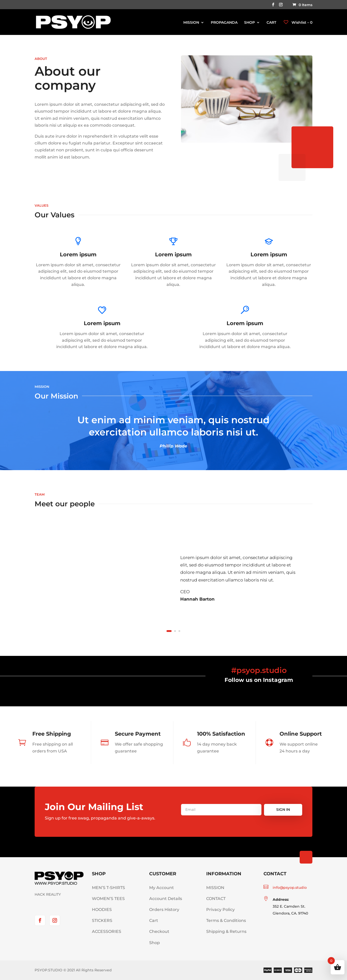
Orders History (164, 910)
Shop (155, 943)
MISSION (191, 23)
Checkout (159, 931)
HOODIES (102, 910)
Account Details (166, 899)
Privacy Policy (220, 910)
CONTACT (216, 899)
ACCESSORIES (107, 931)
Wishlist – (298, 22)
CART (271, 23)
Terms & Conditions (226, 921)
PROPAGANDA (224, 23)
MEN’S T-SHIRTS (108, 888)
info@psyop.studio (290, 888)
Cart (154, 921)
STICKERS (102, 921)
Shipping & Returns (226, 931)
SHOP (249, 23)
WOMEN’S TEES (108, 899)
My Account (162, 888)
